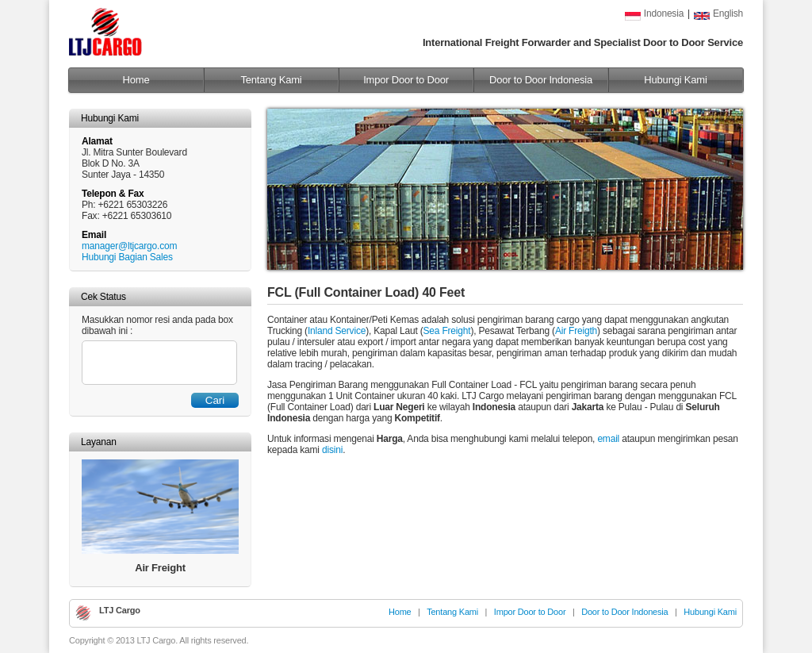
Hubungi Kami (675, 80)
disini (332, 450)
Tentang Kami (271, 80)
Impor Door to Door (406, 80)
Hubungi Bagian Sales (127, 257)
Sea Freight (447, 331)
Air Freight (160, 568)
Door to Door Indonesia (541, 80)
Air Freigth (576, 331)
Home (136, 80)
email (608, 439)
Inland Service (337, 331)
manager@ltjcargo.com (129, 246)
